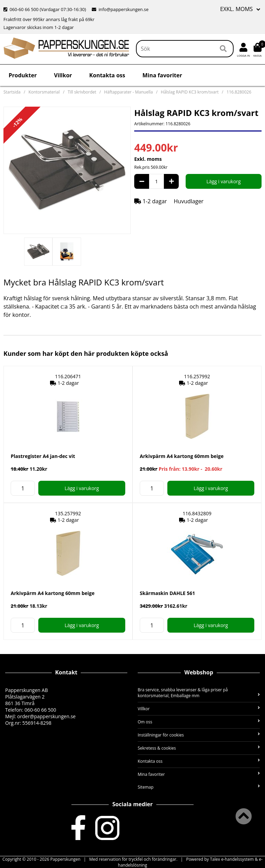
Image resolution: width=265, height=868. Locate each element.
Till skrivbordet (82, 92)
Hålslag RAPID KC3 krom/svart (190, 92)
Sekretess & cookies (199, 748)
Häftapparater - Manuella (129, 92)
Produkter (23, 75)
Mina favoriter (162, 75)
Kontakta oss (107, 75)
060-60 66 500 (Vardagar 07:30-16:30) (45, 9)
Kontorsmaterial (44, 92)
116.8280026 (239, 92)
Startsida (12, 92)
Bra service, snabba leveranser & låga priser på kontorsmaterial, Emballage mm (199, 693)
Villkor (63, 75)
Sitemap (199, 787)
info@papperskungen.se (120, 9)
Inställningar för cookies (199, 735)
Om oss (199, 722)
